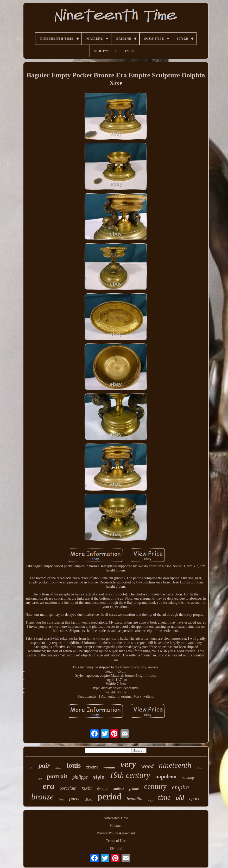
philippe (80, 777)
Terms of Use (116, 841)
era (49, 786)
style (99, 777)
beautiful (135, 799)
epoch (195, 799)
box (199, 767)
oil (32, 767)
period (110, 797)
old (180, 798)
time (164, 797)
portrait (57, 776)
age (40, 778)
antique (119, 789)
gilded (88, 799)
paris (74, 799)
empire (181, 787)
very (128, 764)
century (156, 786)
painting (188, 778)
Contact (116, 826)
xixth (87, 788)
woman (109, 767)
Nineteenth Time (116, 818)
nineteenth (175, 765)
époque (102, 789)
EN (112, 848)
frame (134, 788)
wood (148, 766)
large (150, 800)
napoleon (166, 777)
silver (58, 768)
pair (44, 765)
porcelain (68, 788)
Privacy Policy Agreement (116, 833)
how (61, 799)
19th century (130, 775)
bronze (42, 797)
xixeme (92, 767)
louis (74, 765)
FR (120, 848)
